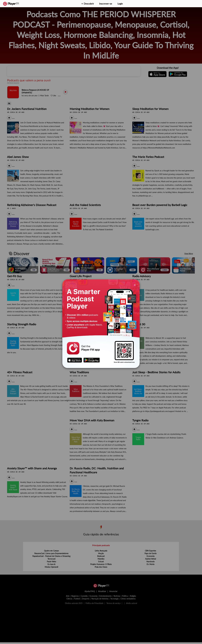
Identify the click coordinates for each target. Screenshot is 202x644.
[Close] (135, 285)
